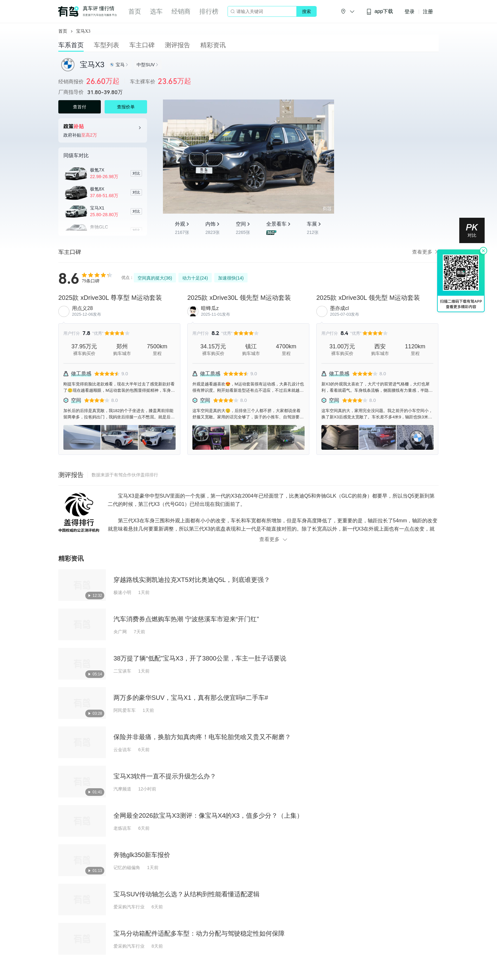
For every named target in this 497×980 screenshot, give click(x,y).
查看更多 (425, 252)
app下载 (380, 12)
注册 (428, 12)
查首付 (80, 107)
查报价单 (126, 107)
